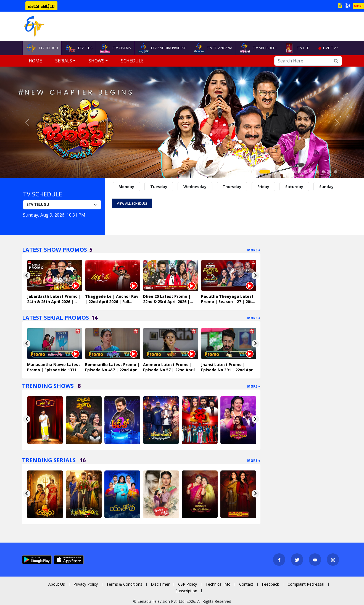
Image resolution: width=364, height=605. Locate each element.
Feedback (270, 584)
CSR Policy (188, 584)
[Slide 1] (265, 172)
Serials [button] (64, 61)
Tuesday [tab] (159, 187)
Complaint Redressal (306, 584)
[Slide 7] (305, 172)
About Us (57, 584)
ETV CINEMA (115, 48)
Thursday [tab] (232, 187)
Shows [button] (97, 61)
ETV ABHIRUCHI (258, 48)
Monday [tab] (126, 187)
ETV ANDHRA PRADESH (162, 48)
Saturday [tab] (294, 187)
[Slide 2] (275, 172)
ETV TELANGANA (213, 48)
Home (35, 61)
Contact (246, 584)
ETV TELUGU (42, 48)
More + (254, 250)
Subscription (186, 591)
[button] (27, 122)
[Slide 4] (287, 172)
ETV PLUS (79, 48)
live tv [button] (329, 48)
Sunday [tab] (326, 187)
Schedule (132, 61)
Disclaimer (160, 584)
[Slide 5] (293, 172)
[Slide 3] (281, 172)
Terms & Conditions (124, 584)
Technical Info (218, 584)
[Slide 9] (317, 172)
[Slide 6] (299, 172)
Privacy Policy (86, 584)
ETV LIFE (296, 48)
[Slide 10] (323, 172)
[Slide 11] (329, 172)
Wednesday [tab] (195, 187)
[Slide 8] (311, 172)
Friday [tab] (263, 187)
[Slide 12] (336, 172)
